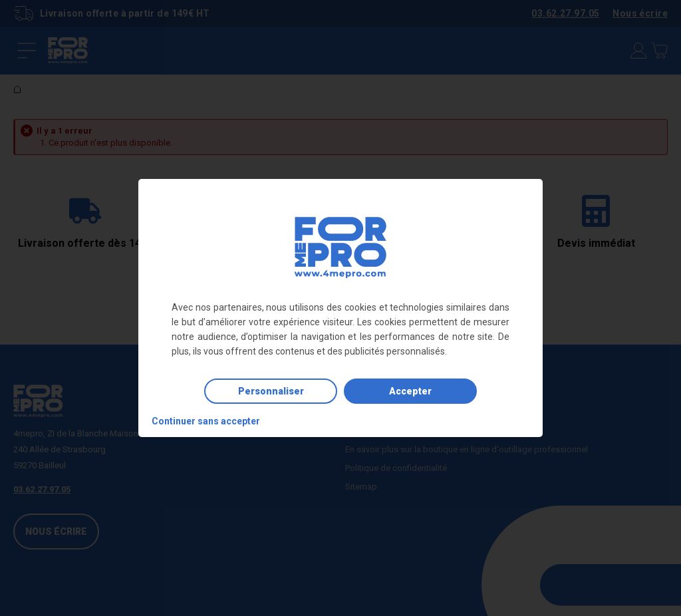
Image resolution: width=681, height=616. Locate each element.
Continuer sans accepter (206, 421)
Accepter (410, 391)
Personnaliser (271, 391)
